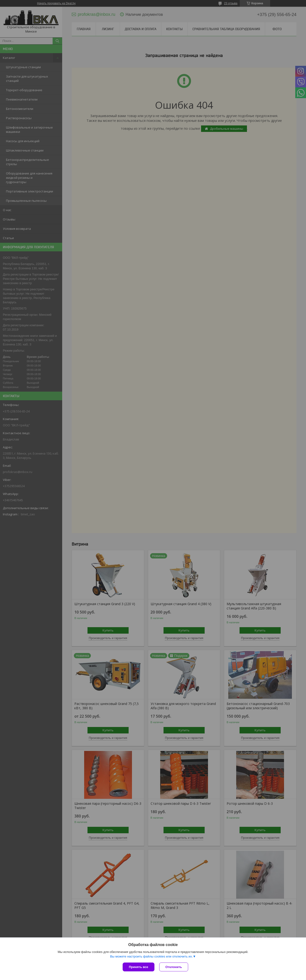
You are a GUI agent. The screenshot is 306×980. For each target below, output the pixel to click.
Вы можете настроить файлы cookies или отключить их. (151, 956)
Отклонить (174, 967)
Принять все (139, 967)
